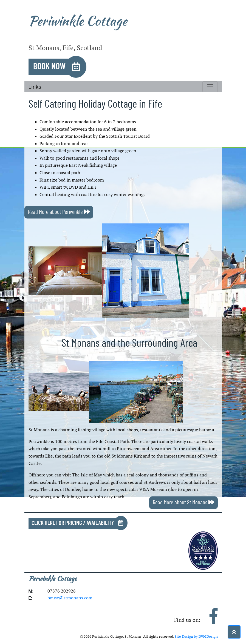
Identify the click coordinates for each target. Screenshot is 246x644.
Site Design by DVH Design (196, 637)
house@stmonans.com (70, 598)
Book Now (49, 67)
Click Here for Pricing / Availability (73, 523)
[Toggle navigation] (210, 87)
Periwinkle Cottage (78, 21)
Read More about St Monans (183, 502)
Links (35, 87)
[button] (234, 632)
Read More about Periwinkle (59, 212)
